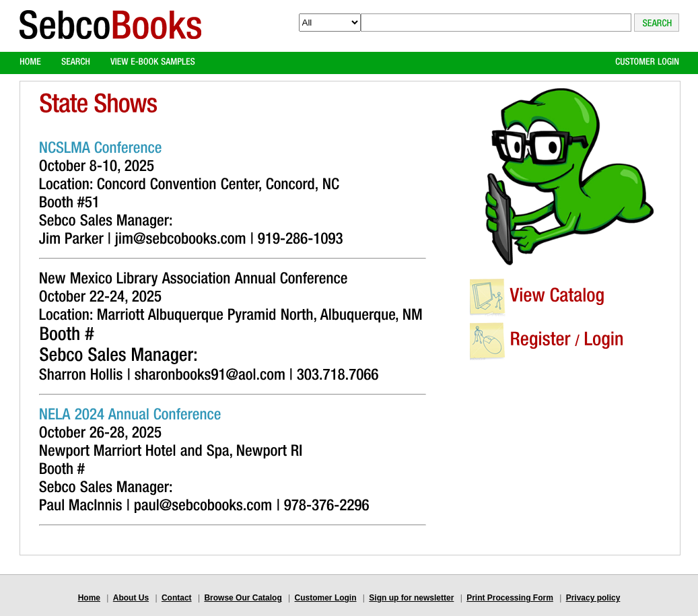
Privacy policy (593, 598)
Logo (110, 36)
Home (89, 598)
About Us (131, 598)
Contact (177, 598)
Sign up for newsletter (411, 598)
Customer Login (326, 598)
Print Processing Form (510, 598)
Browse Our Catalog (243, 598)
